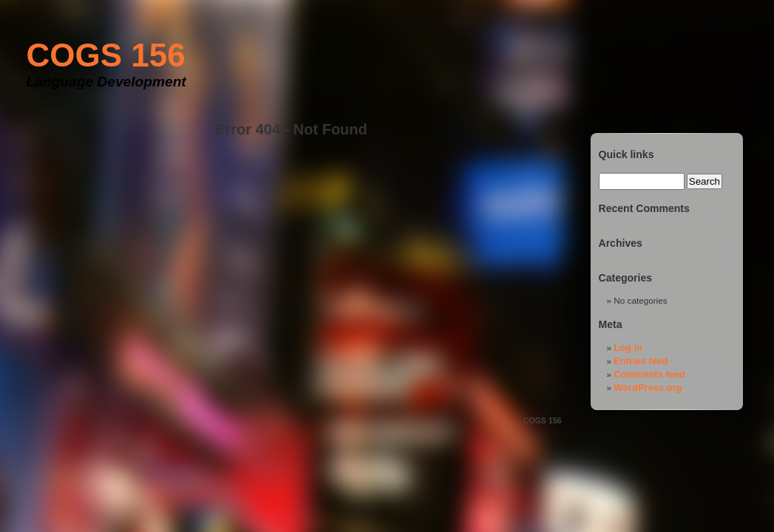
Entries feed (641, 361)
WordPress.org (648, 388)
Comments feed (649, 374)
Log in (628, 348)
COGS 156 (106, 55)
